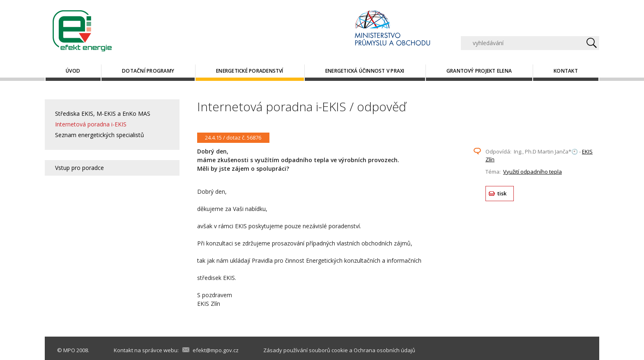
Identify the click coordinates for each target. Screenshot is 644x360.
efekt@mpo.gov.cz (216, 350)
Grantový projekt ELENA (479, 71)
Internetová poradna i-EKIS (91, 124)
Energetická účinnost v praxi (365, 71)
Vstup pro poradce (79, 168)
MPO (69, 350)
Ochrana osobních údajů (384, 350)
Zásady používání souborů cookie (306, 350)
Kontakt (566, 71)
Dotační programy (148, 71)
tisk (502, 193)
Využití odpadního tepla (532, 172)
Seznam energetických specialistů (100, 135)
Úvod (73, 71)
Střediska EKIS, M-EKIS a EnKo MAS (103, 114)
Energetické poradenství (250, 71)
